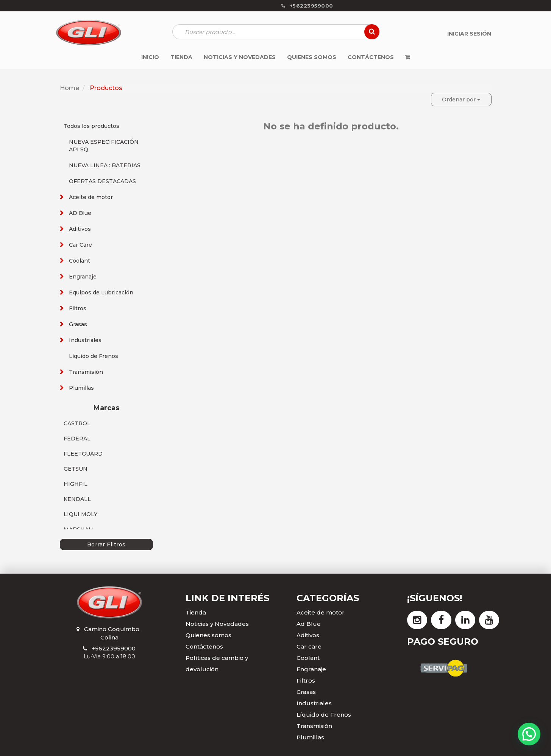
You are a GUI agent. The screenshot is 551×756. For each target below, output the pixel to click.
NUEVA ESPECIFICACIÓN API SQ (104, 146)
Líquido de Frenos (94, 356)
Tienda (196, 612)
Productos (106, 88)
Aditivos (80, 229)
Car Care (80, 245)
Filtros (78, 308)
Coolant (80, 261)
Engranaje (83, 277)
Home (69, 88)
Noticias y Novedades (217, 624)
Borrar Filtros (106, 544)
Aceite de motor (91, 197)
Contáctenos (204, 646)
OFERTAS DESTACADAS (102, 181)
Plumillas (81, 388)
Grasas (78, 324)
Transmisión (86, 372)
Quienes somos (208, 635)
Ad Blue (309, 624)
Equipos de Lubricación (101, 292)
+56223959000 (114, 648)
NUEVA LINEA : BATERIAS (105, 165)
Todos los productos (91, 126)
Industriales (85, 340)
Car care (309, 646)
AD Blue (80, 213)
